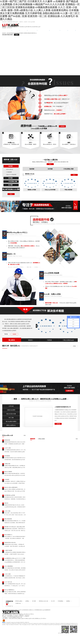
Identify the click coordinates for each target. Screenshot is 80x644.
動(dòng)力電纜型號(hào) (9, 590)
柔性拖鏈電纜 (10, 33)
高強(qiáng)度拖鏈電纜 (11, 175)
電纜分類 (6, 503)
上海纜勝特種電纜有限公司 (63, 407)
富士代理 (53, 601)
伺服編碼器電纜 (19, 33)
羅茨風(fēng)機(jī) (19, 601)
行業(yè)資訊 (41, 439)
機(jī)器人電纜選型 (8, 472)
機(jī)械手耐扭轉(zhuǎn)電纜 (11, 189)
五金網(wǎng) (18, 603)
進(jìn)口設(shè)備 (11, 414)
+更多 (24, 435)
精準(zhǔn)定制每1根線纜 (50, 273)
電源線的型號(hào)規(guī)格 (10, 543)
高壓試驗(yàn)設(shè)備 (43, 601)
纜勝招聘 (49, 610)
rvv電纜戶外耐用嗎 (8, 550)
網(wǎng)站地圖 (32, 22)
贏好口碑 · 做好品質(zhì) (11, 346)
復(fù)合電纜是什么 (8, 535)
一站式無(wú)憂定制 (50, 160)
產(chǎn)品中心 (55, 31)
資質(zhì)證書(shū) (30, 610)
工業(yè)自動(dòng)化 (68, 340)
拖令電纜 (23, 31)
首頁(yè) (4, 610)
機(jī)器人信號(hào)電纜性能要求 (11, 487)
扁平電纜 (14, 33)
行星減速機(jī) (60, 601)
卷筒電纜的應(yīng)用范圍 (10, 495)
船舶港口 (31, 340)
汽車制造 (49, 340)
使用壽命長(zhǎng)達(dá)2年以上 (15, 232)
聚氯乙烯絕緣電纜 (8, 519)
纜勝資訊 (39, 610)
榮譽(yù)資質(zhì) (11, 425)
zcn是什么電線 (7, 511)
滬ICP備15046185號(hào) (29, 614)
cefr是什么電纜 (8, 574)
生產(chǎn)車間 (11, 410)
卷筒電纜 (10, 178)
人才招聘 (35, 610)
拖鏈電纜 (16, 31)
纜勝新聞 (33, 439)
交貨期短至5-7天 (9, 254)
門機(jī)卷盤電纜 (68, 190)
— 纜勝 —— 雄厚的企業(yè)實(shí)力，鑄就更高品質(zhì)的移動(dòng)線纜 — (40, 399)
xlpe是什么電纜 (8, 448)
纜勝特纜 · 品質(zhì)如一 (11, 160)
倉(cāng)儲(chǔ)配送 (11, 421)
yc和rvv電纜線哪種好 (9, 566)
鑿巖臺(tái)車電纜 (32, 190)
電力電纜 (34, 601)
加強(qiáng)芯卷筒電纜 (50, 190)
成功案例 (64, 31)
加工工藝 (11, 418)
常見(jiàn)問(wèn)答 (8, 435)
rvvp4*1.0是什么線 (8, 582)
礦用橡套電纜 (7, 440)
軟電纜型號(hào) (34, 33)
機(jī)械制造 (12, 340)
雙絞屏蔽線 (28, 33)
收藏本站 (21, 22)
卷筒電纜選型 (7, 456)
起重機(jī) (27, 601)
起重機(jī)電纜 (7, 464)
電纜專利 (72, 31)
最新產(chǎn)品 (30, 174)
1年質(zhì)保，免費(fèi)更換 (50, 294)
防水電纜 (24, 33)
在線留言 (26, 22)
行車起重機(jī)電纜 (43, 31)
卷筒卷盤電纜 (32, 31)
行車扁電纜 (7, 479)
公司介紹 (11, 406)
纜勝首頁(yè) (7, 31)
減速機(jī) (68, 601)
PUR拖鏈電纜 (9, 172)
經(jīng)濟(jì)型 (10, 169)
